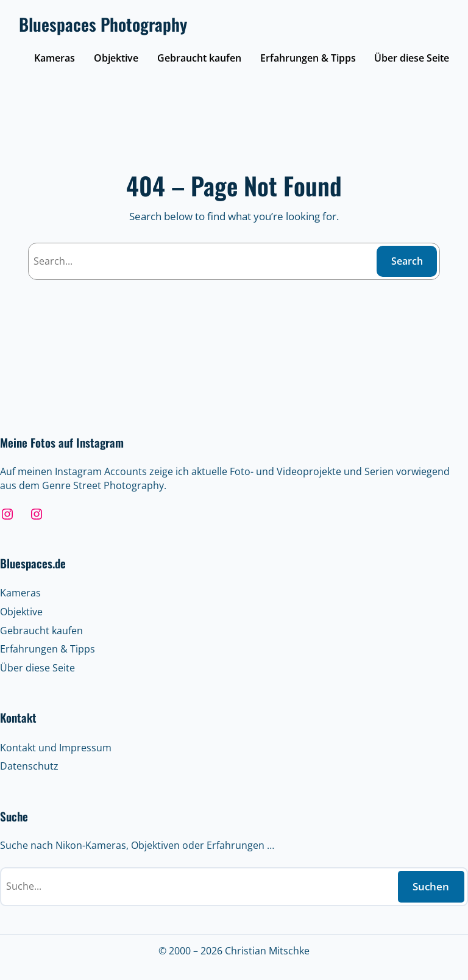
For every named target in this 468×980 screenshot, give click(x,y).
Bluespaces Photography (103, 24)
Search (407, 261)
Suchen (431, 886)
